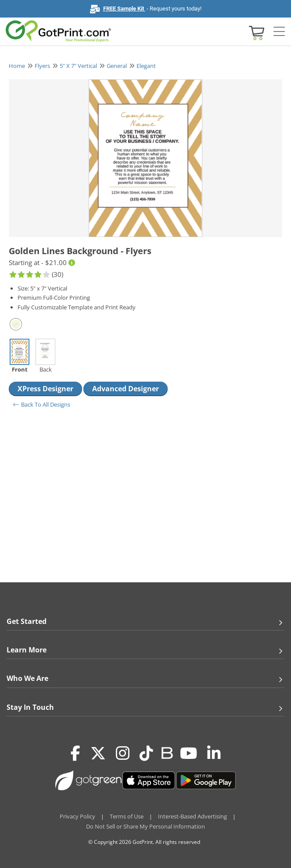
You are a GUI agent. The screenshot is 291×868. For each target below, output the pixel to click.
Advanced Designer (126, 389)
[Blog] (167, 752)
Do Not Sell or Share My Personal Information (145, 826)
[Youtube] (189, 754)
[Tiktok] (146, 754)
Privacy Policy (77, 816)
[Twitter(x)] (98, 754)
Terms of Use (127, 816)
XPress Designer (45, 389)
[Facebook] (75, 754)
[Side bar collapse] (279, 32)
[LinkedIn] (214, 754)
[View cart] (255, 32)
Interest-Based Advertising (192, 816)
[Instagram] (123, 754)
